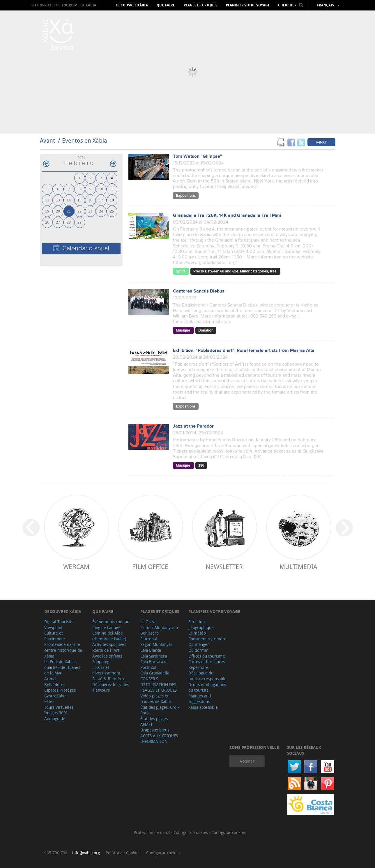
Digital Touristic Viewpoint (59, 625)
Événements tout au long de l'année (111, 625)
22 (79, 211)
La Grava (148, 622)
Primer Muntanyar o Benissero (159, 630)
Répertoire (198, 667)
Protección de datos (152, 832)
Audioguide (55, 719)
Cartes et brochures (207, 661)
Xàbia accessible (203, 707)
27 (58, 222)
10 (101, 189)
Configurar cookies (191, 832)
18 (112, 200)
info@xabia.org (86, 853)
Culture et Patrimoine (55, 636)
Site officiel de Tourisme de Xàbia (64, 5)
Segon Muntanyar (156, 644)
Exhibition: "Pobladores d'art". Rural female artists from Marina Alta (244, 351)
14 (69, 200)
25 (112, 211)
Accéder (247, 761)
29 (79, 222)
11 (112, 189)
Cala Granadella (155, 673)
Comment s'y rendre (207, 639)
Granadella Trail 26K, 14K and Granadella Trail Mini (227, 216)
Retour (321, 142)
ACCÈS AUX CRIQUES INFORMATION (159, 739)
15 (79, 200)
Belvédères (55, 684)
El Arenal (149, 639)
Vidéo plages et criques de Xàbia (155, 699)
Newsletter (224, 567)
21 (69, 211)
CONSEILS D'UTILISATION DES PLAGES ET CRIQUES (159, 684)
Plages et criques (200, 5)
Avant (47, 140)
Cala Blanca (151, 650)
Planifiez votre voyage (248, 5)
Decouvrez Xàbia (132, 5)
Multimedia (298, 567)
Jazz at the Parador (193, 426)
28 (69, 222)
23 (90, 211)
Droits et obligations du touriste (207, 687)
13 (58, 200)
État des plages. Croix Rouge (160, 710)
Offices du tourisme (207, 656)
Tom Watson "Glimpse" (198, 156)
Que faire (166, 5)
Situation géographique (201, 625)
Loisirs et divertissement (106, 670)
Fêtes (49, 701)
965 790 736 (56, 853)
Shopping (101, 661)
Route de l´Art (106, 650)
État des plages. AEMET (155, 721)
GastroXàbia (55, 696)
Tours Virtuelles (59, 707)
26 (47, 222)
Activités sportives (109, 644)
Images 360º (56, 713)
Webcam (76, 567)
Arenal (50, 679)
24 (101, 211)
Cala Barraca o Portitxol (153, 664)
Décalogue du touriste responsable (207, 676)
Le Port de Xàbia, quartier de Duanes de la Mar (62, 667)
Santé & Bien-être (109, 679)
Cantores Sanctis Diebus (199, 291)
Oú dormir (198, 650)
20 (58, 211)
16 (90, 200)
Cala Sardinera (154, 656)
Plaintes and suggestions (200, 699)
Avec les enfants (107, 656)
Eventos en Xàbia (85, 140)
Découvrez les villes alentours (111, 687)
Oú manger (199, 644)
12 (47, 200)
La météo (197, 633)
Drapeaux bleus (155, 730)
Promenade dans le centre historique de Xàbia (63, 650)
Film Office (150, 567)
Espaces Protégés (60, 690)
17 (101, 200)
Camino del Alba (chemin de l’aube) (109, 636)
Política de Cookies (123, 853)
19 (47, 211)
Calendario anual (81, 248)
